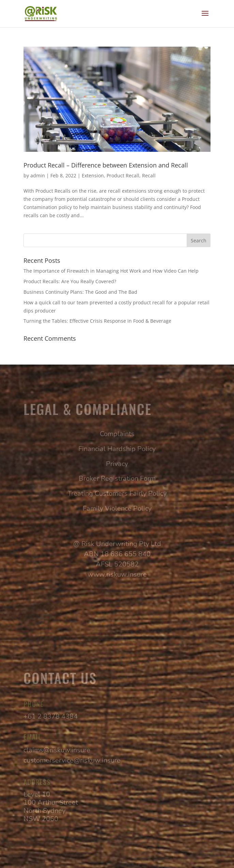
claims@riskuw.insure (57, 750)
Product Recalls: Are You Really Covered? (70, 281)
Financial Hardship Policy (117, 449)
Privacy (117, 464)
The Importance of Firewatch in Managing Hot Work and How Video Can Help (112, 271)
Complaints (117, 434)
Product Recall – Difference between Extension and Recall (106, 165)
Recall (149, 175)
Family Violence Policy (117, 508)
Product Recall (123, 175)
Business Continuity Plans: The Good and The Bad (80, 292)
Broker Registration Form (117, 478)
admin (38, 175)
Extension (93, 175)
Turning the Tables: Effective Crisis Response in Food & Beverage (97, 321)
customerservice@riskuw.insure (72, 760)
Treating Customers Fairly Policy (117, 493)
